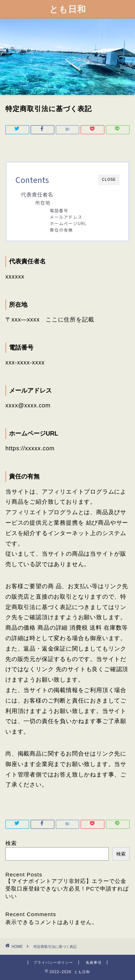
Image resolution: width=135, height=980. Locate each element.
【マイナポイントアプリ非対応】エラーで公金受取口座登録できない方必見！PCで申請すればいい (67, 889)
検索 (11, 843)
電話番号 (59, 210)
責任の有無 (61, 230)
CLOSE (109, 180)
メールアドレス (66, 217)
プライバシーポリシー (53, 962)
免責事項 (94, 962)
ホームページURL (68, 223)
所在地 (43, 203)
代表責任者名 (37, 194)
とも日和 (68, 9)
